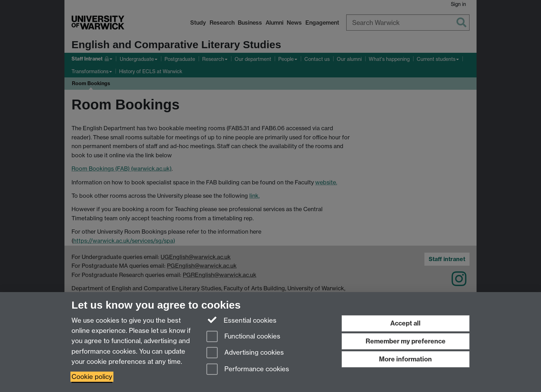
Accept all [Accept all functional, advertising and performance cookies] (405, 323)
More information (405, 359)
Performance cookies (248, 370)
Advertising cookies (245, 353)
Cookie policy (92, 377)
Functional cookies (243, 337)
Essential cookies (241, 320)
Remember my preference (406, 341)
